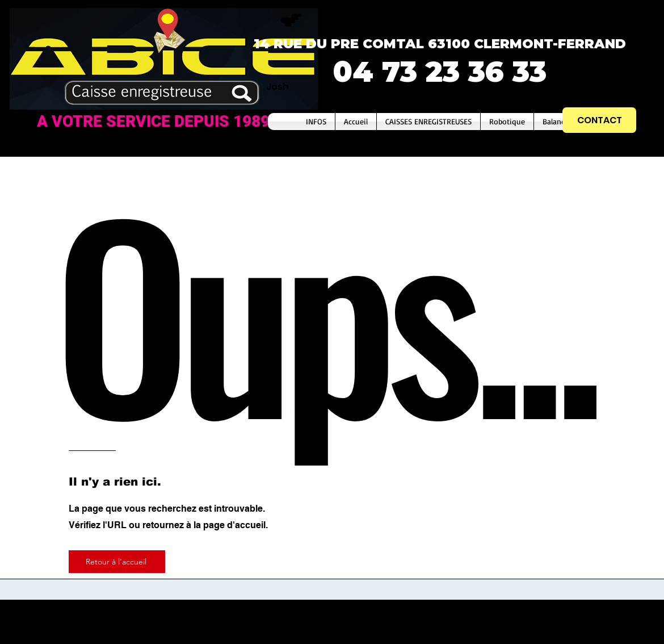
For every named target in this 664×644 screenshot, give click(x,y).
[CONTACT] (599, 120)
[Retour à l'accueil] (117, 562)
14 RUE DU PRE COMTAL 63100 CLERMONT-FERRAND (440, 44)
